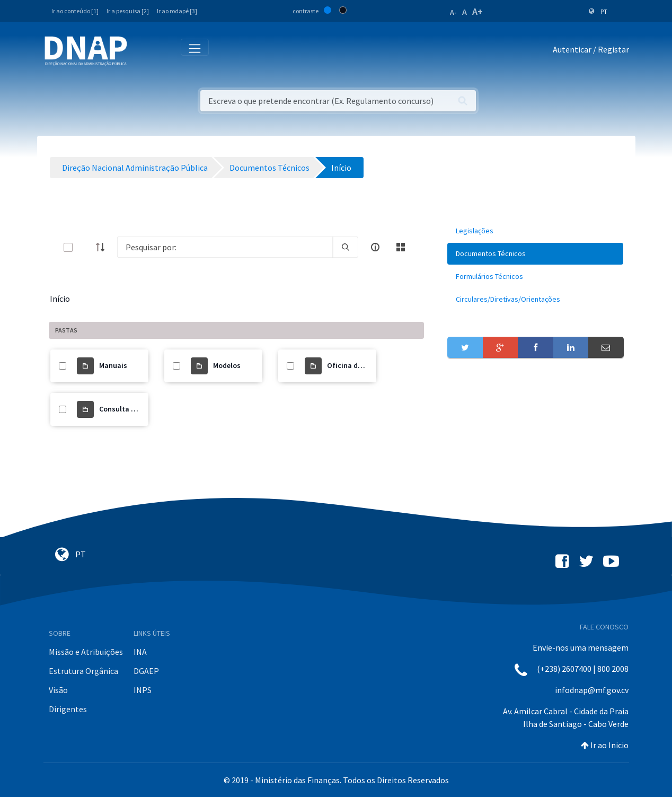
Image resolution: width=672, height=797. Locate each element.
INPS (143, 690)
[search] (346, 247)
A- (453, 12)
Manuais (113, 365)
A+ (478, 11)
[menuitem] (535, 231)
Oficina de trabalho (360, 365)
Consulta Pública (127, 409)
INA (140, 652)
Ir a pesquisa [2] (128, 11)
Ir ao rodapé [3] (177, 11)
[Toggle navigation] (142, 51)
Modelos (227, 365)
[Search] (225, 247)
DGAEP (146, 671)
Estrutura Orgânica (83, 671)
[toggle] (85, 247)
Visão (58, 690)
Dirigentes (68, 709)
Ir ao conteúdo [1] (75, 11)
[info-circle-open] (375, 247)
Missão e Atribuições (86, 652)
